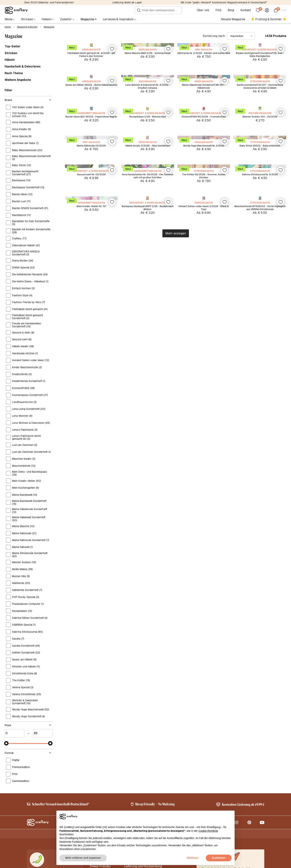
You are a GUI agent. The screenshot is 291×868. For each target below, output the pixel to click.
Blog (232, 10)
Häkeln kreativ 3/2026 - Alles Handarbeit (148, 445)
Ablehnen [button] (193, 858)
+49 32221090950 (46, 794)
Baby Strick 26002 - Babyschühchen (260, 445)
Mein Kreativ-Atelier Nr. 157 (91, 660)
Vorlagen (96, 801)
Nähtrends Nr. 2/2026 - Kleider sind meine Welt (204, 121)
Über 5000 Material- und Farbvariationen (49, 2)
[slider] (6, 604)
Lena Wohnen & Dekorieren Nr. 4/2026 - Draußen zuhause (148, 228)
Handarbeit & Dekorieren (23, 66)
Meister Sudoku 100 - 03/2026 (260, 337)
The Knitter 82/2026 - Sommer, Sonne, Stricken (204, 552)
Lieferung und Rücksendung (143, 778)
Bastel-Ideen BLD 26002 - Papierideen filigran (91, 338)
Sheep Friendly (100, 778)
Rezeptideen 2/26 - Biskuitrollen (148, 337)
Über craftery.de (101, 773)
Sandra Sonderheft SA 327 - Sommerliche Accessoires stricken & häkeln (260, 230)
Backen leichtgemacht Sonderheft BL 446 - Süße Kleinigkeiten (260, 121)
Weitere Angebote (18, 79)
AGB (242, 864)
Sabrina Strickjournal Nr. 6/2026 (260, 550)
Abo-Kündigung (135, 795)
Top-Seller (13, 46)
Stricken (11, 52)
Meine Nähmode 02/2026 (91, 443)
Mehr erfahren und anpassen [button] (83, 858)
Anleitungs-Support (137, 801)
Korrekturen (98, 795)
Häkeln (10, 59)
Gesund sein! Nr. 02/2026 (91, 550)
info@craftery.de (41, 786)
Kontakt (247, 10)
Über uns (204, 10)
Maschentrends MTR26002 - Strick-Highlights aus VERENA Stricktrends (260, 662)
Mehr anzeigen (176, 695)
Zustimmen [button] (219, 858)
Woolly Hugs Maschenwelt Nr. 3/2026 (204, 445)
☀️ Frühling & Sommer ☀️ (269, 19)
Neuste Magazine (233, 19)
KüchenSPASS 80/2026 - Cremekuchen (204, 338)
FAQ (220, 10)
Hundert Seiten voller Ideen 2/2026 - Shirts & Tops (204, 662)
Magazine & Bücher (27, 27)
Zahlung (130, 790)
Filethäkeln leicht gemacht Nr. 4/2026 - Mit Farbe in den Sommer (91, 121)
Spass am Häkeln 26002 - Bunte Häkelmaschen (91, 228)
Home (8, 27)
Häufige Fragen (134, 784)
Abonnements (99, 790)
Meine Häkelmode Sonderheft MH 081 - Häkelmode (204, 228)
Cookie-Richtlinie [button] (208, 831)
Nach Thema (14, 72)
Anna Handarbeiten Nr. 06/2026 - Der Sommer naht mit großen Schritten (148, 554)
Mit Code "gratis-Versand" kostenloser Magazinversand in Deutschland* (224, 2)
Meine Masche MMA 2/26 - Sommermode (148, 121)
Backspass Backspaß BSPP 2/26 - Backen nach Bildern (148, 662)
